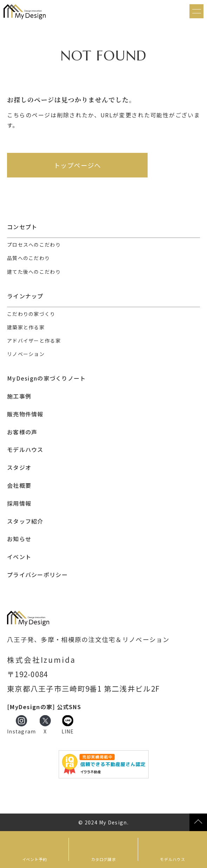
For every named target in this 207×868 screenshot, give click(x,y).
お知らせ (19, 539)
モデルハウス (172, 859)
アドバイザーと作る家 (34, 341)
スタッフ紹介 (25, 521)
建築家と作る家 (26, 327)
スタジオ (19, 468)
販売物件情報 (25, 414)
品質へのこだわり (28, 258)
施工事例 (19, 396)
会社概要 (19, 485)
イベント (19, 557)
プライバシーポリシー (37, 575)
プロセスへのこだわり (34, 245)
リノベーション (26, 354)
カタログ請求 (103, 859)
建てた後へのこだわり (34, 272)
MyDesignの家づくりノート (46, 378)
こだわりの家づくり (31, 314)
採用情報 (19, 503)
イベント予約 (35, 859)
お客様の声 (22, 432)
